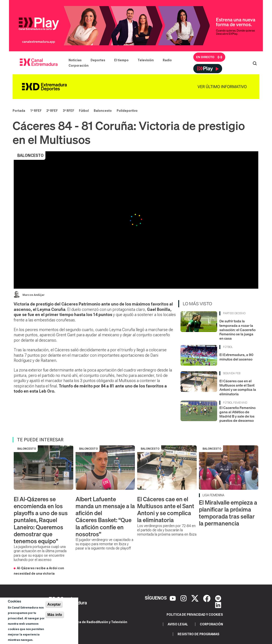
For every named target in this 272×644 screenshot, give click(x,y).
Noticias (75, 60)
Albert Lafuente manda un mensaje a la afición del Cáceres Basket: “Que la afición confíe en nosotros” (105, 517)
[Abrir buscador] (255, 63)
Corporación (79, 66)
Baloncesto (103, 111)
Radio (167, 60)
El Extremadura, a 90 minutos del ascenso (236, 357)
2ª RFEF (52, 111)
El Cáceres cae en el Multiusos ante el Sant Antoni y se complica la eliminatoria (238, 387)
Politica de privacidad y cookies (195, 615)
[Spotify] (218, 598)
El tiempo (121, 60)
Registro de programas (198, 634)
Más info (55, 615)
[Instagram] (184, 598)
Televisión (146, 60)
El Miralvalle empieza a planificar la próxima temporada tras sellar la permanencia (228, 513)
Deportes (98, 60)
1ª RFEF (36, 111)
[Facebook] (207, 598)
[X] (195, 598)
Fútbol (84, 111)
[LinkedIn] (218, 605)
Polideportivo (127, 111)
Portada (19, 111)
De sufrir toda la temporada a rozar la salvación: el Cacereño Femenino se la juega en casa (237, 330)
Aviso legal (178, 624)
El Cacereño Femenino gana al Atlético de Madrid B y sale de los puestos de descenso (237, 414)
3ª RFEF (68, 111)
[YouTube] (173, 598)
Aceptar (54, 604)
